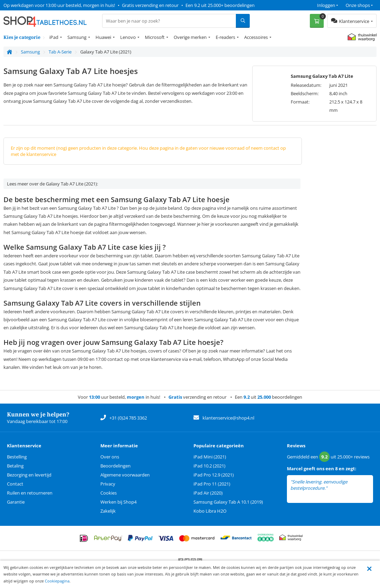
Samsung (77, 37)
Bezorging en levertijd (29, 475)
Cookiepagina (57, 581)
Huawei (103, 37)
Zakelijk (108, 511)
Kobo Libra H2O (210, 511)
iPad (54, 37)
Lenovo (128, 37)
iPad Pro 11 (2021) (212, 484)
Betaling (15, 466)
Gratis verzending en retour (150, 5)
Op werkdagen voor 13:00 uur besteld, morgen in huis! (59, 5)
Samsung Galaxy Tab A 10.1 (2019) (228, 502)
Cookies (109, 493)
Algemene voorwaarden (125, 475)
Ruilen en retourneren (30, 493)
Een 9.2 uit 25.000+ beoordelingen (220, 5)
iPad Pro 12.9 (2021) (214, 475)
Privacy (108, 484)
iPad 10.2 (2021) (209, 466)
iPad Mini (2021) (210, 457)
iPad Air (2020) (208, 493)
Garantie (16, 502)
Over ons (110, 457)
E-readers (225, 37)
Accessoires (256, 37)
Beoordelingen (115, 466)
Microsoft (155, 37)
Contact (15, 484)
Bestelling (17, 457)
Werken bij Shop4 (118, 502)
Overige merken (190, 37)
